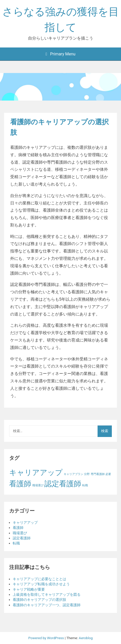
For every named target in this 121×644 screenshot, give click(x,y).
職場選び (20, 533)
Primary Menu (60, 54)
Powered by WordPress (46, 638)
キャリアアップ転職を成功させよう (41, 584)
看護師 (18, 528)
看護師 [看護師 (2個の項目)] (20, 484)
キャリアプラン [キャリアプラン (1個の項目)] (73, 474)
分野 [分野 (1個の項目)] (87, 474)
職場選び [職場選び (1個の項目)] (38, 485)
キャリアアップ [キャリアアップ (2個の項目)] (36, 472)
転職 (16, 543)
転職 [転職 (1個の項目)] (85, 485)
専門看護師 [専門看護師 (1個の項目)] (98, 474)
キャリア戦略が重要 (29, 589)
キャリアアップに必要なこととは (39, 579)
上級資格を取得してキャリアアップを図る (47, 594)
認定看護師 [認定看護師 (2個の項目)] (63, 484)
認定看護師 (22, 538)
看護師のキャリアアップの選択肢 (39, 600)
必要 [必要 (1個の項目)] (108, 474)
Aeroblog (86, 638)
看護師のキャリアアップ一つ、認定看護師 (47, 605)
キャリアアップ (25, 523)
